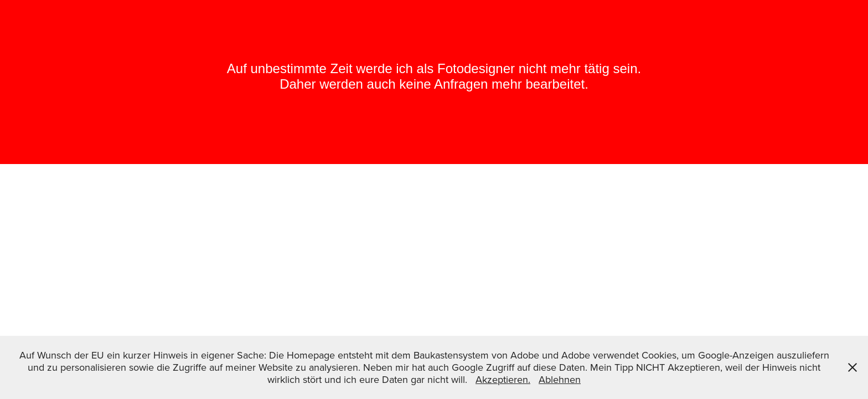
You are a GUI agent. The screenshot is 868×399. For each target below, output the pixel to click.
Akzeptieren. (503, 379)
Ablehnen (560, 379)
